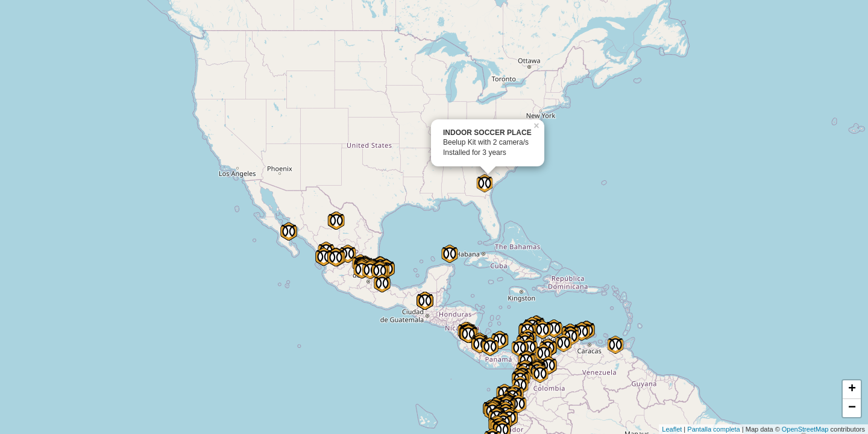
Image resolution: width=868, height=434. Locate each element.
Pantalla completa (713, 429)
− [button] (852, 408)
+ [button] (852, 389)
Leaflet (672, 429)
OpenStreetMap (805, 429)
